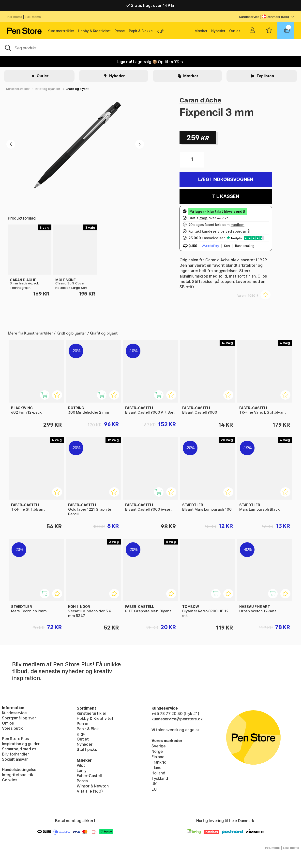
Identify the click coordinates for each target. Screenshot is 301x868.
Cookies (10, 780)
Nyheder (218, 31)
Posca (82, 781)
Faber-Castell (89, 776)
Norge (157, 751)
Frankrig (159, 762)
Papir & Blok (88, 729)
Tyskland (160, 778)
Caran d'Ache (200, 100)
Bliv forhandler (15, 754)
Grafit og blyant (77, 89)
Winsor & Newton (93, 786)
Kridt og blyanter (48, 89)
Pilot (81, 765)
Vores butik (12, 728)
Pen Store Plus (15, 739)
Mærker (201, 31)
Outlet (235, 31)
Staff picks (87, 749)
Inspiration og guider (21, 744)
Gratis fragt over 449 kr (150, 5)
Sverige (159, 746)
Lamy (82, 770)
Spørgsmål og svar (19, 718)
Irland (157, 768)
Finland (158, 757)
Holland (158, 773)
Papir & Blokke (141, 31)
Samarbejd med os (19, 749)
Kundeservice (249, 17)
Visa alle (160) (90, 791)
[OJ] (150, 47)
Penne (120, 31)
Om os (8, 723)
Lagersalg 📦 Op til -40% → (150, 62)
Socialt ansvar (15, 759)
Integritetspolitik (18, 775)
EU (154, 789)
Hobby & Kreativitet (94, 31)
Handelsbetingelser (20, 770)
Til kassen (226, 196)
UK (154, 784)
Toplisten (265, 76)
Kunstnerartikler (61, 31)
